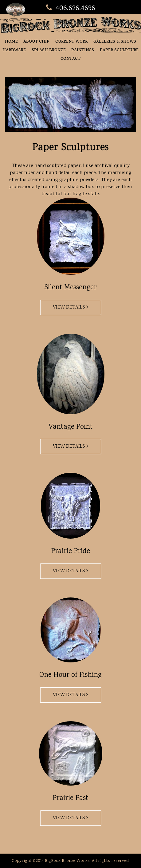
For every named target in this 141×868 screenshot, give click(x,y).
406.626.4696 (71, 8)
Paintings (83, 50)
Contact (70, 59)
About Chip (36, 42)
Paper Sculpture (119, 50)
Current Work (72, 42)
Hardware (14, 50)
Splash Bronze (49, 50)
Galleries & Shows (115, 42)
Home (11, 42)
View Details (70, 307)
